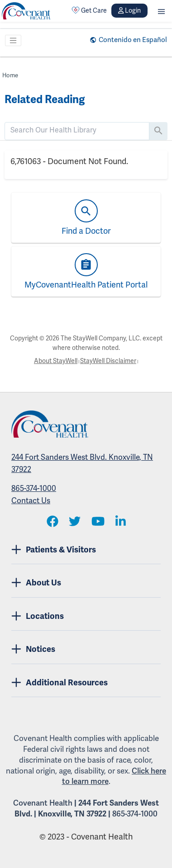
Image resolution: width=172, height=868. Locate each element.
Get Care (89, 10)
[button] (161, 11)
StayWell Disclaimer (108, 361)
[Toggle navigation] (13, 41)
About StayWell (56, 361)
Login (129, 11)
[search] (77, 130)
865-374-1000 (34, 488)
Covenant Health (43, 803)
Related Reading (45, 99)
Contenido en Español (133, 40)
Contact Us (31, 501)
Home (10, 75)
